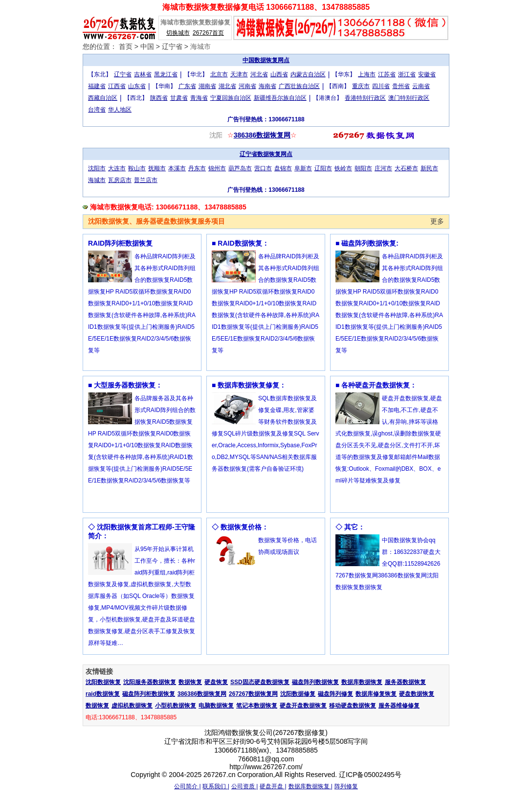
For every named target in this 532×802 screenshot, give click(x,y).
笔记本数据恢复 (257, 706)
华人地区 (120, 110)
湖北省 (227, 86)
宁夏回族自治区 (231, 98)
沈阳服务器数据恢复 (150, 682)
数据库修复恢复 (376, 694)
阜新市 (303, 168)
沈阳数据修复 (298, 694)
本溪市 (177, 168)
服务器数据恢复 (405, 682)
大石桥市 (406, 168)
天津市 (239, 74)
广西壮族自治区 (299, 86)
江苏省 (387, 74)
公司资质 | (244, 786)
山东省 (137, 86)
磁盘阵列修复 (335, 694)
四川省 (381, 86)
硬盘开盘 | (273, 786)
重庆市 (361, 86)
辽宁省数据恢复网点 (266, 154)
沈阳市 (97, 168)
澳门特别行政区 (409, 98)
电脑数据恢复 (216, 706)
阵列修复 (346, 786)
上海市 (367, 74)
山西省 (279, 74)
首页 (126, 46)
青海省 (199, 98)
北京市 (219, 74)
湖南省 (207, 86)
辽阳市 (323, 168)
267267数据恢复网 (253, 694)
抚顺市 (157, 168)
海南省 (267, 86)
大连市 (117, 168)
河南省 (247, 86)
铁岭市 (343, 168)
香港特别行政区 (365, 98)
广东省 (187, 86)
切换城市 (178, 33)
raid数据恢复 (103, 694)
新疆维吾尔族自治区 (280, 98)
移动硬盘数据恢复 (353, 706)
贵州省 (401, 86)
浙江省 (407, 74)
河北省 (259, 74)
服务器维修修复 (399, 706)
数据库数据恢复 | (310, 786)
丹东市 (197, 168)
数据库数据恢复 (362, 682)
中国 (147, 46)
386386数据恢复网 (262, 135)
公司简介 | (187, 786)
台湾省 (97, 110)
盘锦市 (283, 168)
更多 (437, 221)
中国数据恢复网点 (266, 60)
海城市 (200, 46)
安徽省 (427, 74)
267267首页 (208, 33)
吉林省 (143, 74)
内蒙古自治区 (308, 74)
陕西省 (159, 98)
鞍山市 (137, 168)
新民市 (429, 168)
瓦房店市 (120, 180)
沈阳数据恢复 (103, 682)
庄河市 (383, 168)
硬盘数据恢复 (417, 694)
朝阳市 (363, 168)
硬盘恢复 (216, 682)
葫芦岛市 (240, 168)
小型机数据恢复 (176, 706)
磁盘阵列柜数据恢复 (149, 694)
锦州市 (217, 168)
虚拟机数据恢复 (132, 706)
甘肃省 (179, 98)
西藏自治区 (103, 98)
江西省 (117, 86)
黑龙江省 (166, 74)
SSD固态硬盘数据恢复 (260, 682)
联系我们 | (216, 786)
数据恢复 (190, 682)
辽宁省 (172, 46)
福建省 (97, 86)
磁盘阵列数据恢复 (315, 682)
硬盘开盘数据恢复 (303, 706)
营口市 (263, 168)
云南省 (421, 86)
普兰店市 (146, 180)
